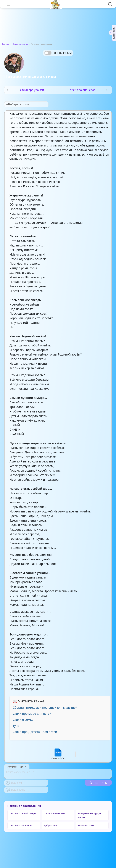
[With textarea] (58, 774)
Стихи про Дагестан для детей (35, 732)
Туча (16, 726)
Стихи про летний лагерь (23, 813)
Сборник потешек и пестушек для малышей (45, 708)
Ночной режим (62, 53)
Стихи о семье (23, 720)
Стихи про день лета (55, 813)
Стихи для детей (21, 44)
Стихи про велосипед (21, 826)
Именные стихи (86, 826)
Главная (6, 44)
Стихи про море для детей (32, 714)
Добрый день (51, 826)
